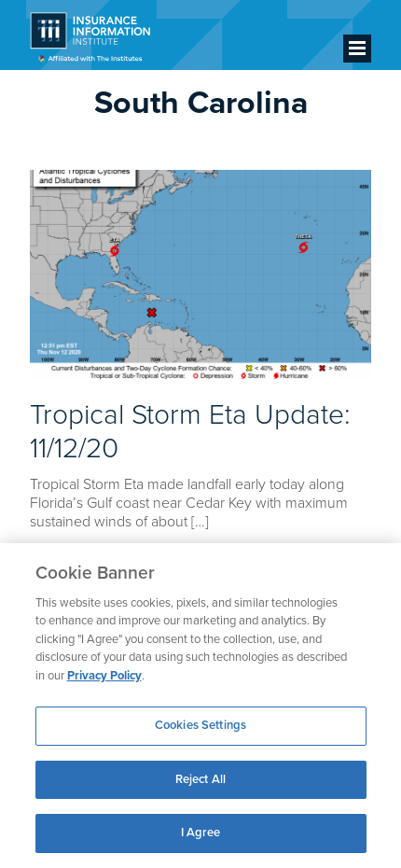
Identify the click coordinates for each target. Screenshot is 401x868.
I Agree (201, 833)
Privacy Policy (104, 676)
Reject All (200, 779)
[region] (200, 706)
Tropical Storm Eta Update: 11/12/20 (190, 432)
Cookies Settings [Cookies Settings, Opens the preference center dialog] (200, 725)
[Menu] (357, 49)
